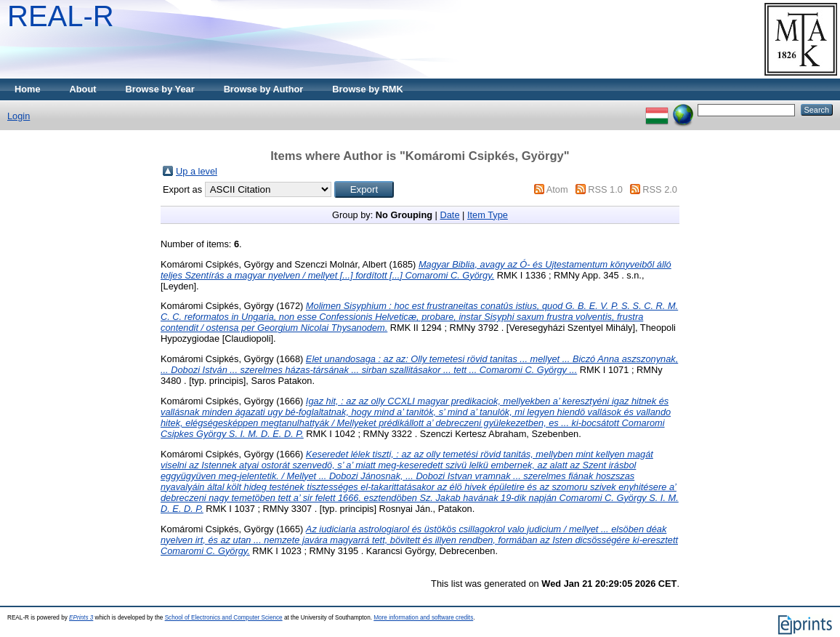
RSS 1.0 (605, 189)
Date (449, 215)
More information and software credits (423, 618)
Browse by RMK (367, 89)
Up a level (197, 171)
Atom (557, 189)
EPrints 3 (81, 618)
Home (28, 89)
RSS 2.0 (660, 189)
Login (19, 116)
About (83, 89)
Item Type (488, 215)
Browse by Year (160, 89)
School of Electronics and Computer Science (224, 618)
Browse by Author (264, 89)
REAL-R (61, 16)
